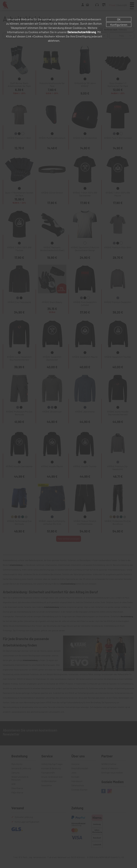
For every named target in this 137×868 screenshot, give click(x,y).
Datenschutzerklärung (82, 32)
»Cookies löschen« (44, 36)
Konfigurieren (119, 25)
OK (119, 19)
